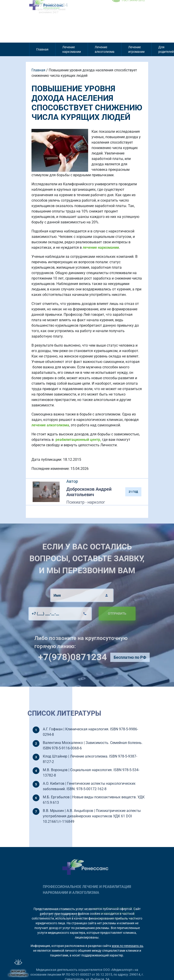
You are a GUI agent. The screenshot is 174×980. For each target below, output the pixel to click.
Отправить (105, 613)
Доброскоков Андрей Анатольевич (89, 492)
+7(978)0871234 (85, 657)
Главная (42, 49)
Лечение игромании (136, 49)
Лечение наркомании (72, 49)
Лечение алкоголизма (105, 49)
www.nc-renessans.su (127, 946)
